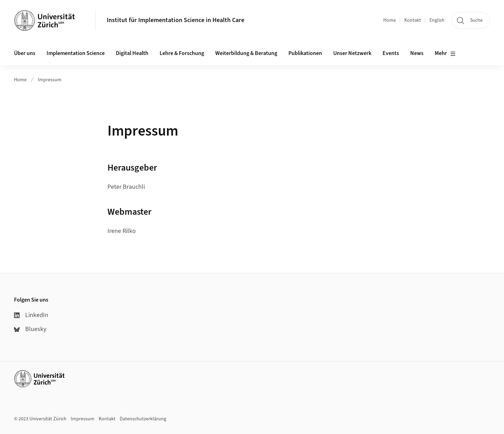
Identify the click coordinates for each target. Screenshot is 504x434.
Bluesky (30, 329)
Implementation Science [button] (76, 53)
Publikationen (305, 53)
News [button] (417, 53)
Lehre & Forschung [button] (182, 53)
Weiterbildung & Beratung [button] (246, 53)
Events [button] (391, 53)
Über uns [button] (25, 53)
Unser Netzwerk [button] (352, 53)
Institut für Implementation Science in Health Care (176, 20)
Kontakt (413, 20)
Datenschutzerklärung (143, 419)
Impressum (50, 80)
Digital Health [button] (132, 53)
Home (390, 20)
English (437, 20)
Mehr (445, 54)
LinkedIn (31, 315)
